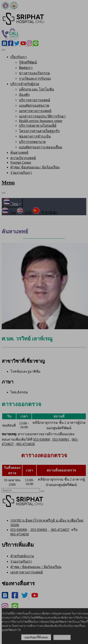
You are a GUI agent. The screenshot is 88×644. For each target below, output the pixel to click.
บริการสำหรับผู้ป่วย (25, 84)
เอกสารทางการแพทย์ (35, 111)
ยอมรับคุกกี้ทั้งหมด (36, 637)
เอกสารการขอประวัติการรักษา (42, 116)
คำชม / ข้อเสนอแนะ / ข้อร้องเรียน (36, 567)
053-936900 (42, 439)
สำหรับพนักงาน (22, 556)
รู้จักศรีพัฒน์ (28, 62)
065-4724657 (60, 530)
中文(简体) (45, 213)
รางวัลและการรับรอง (35, 78)
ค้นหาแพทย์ (19, 153)
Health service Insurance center (41, 121)
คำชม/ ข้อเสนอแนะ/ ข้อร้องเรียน (35, 167)
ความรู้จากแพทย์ (23, 158)
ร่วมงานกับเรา (21, 173)
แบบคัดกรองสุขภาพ (34, 105)
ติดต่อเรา (26, 68)
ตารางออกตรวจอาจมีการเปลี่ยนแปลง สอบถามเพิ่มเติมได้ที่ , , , (40, 439)
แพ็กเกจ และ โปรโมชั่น (36, 89)
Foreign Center (21, 162)
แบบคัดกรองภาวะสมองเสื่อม (41, 147)
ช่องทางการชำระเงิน (35, 136)
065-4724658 (26, 444)
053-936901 (61, 439)
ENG (24, 213)
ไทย (12, 204)
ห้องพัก (24, 95)
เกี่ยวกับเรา (19, 57)
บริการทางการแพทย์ (35, 100)
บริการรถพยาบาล (32, 142)
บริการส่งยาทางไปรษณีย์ (38, 126)
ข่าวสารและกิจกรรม (35, 73)
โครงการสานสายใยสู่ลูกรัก (39, 131)
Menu (8, 182)
